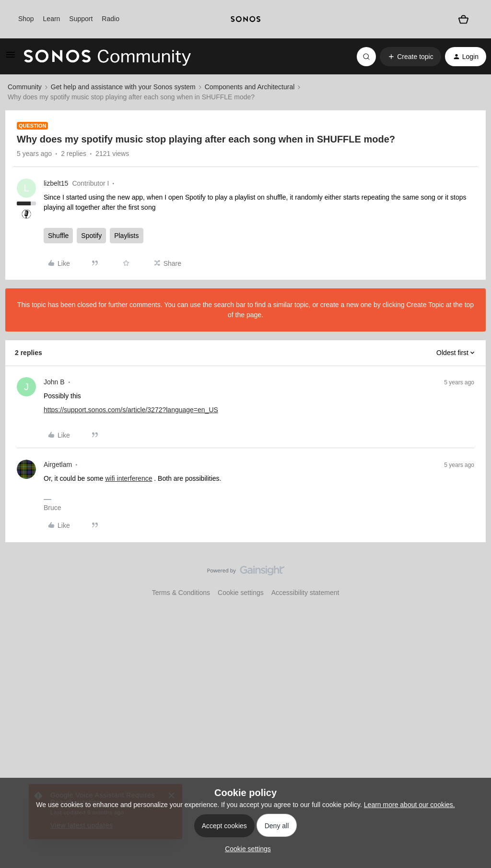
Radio (111, 19)
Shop (26, 19)
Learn (52, 19)
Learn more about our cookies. (409, 805)
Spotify (91, 236)
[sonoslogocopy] (245, 19)
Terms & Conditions (181, 593)
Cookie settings (241, 593)
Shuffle (58, 236)
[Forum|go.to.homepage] (107, 57)
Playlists (126, 236)
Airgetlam (58, 464)
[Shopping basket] (463, 19)
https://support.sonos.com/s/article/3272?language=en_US (131, 410)
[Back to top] (472, 579)
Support (81, 19)
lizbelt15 (56, 183)
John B (54, 382)
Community (25, 87)
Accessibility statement (305, 593)
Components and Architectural (250, 87)
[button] (11, 58)
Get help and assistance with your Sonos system (123, 87)
